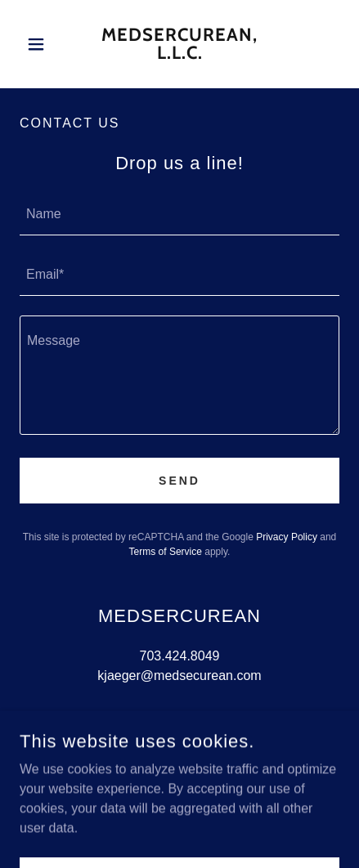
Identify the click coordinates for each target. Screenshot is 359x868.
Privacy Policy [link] (287, 537)
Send (179, 481)
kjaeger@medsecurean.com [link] (179, 676)
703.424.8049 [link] (180, 656)
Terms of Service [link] (166, 552)
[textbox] (179, 215)
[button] (44, 44)
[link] (180, 44)
